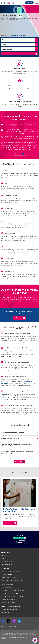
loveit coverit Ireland (9, 627)
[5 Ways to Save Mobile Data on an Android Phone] (19, 506)
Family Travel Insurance (9, 599)
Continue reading (9, 523)
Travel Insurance (7, 588)
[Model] (19, 49)
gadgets (7, 394)
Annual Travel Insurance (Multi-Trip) (13, 591)
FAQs (4, 558)
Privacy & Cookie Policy (9, 561)
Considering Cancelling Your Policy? (13, 580)
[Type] (19, 40)
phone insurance (13, 148)
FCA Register (16, 636)
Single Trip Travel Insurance (11, 594)
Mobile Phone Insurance (10, 610)
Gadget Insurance (8, 613)
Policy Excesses (7, 574)
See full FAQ (18, 462)
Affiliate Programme (8, 564)
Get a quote (18, 54)
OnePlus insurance (20, 149)
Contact (5, 555)
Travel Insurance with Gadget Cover (13, 596)
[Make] (19, 45)
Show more (18, 154)
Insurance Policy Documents (11, 572)
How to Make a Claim (9, 577)
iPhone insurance (6, 342)
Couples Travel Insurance (10, 602)
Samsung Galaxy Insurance (22, 342)
